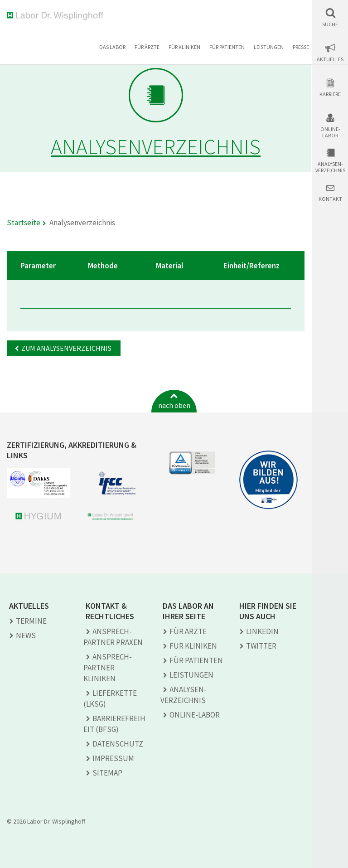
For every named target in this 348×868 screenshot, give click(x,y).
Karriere (330, 94)
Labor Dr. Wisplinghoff (57, 16)
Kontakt (330, 199)
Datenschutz (118, 744)
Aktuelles (330, 59)
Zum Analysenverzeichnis (66, 348)
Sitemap (107, 773)
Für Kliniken (184, 47)
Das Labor (112, 47)
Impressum (113, 758)
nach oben (174, 405)
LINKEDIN (262, 631)
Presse (301, 47)
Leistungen (269, 47)
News (26, 635)
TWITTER (261, 646)
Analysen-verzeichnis (330, 167)
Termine (31, 621)
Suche (330, 24)
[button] (330, 17)
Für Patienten (227, 47)
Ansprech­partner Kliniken (108, 668)
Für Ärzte (147, 47)
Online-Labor (330, 132)
